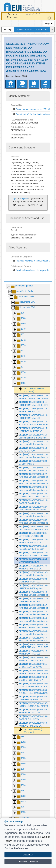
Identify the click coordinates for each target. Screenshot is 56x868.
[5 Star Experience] (40, 15)
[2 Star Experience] (31, 15)
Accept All (28, 855)
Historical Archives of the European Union (33, 261)
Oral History (42, 30)
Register (24, 199)
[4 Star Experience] (37, 15)
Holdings (8, 30)
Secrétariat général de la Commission (32, 114)
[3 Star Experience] (34, 15)
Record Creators (24, 30)
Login (49, 23)
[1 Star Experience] (27, 15)
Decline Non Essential (28, 862)
